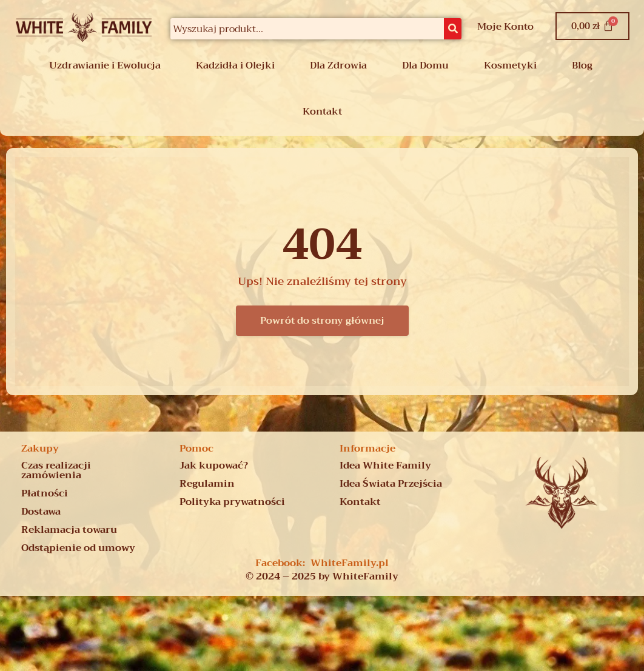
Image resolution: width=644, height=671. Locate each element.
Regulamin (207, 484)
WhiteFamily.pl (350, 563)
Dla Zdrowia (338, 65)
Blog (582, 65)
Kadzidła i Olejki (235, 65)
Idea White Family (385, 466)
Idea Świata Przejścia (391, 484)
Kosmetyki (510, 65)
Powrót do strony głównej (322, 321)
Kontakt (322, 112)
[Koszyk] (592, 26)
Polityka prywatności (232, 502)
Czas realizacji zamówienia (56, 470)
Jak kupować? (214, 466)
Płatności (45, 493)
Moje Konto (505, 27)
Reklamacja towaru (69, 530)
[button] (108, 65)
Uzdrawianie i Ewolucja (105, 65)
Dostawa (41, 512)
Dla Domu (425, 65)
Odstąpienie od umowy (78, 548)
